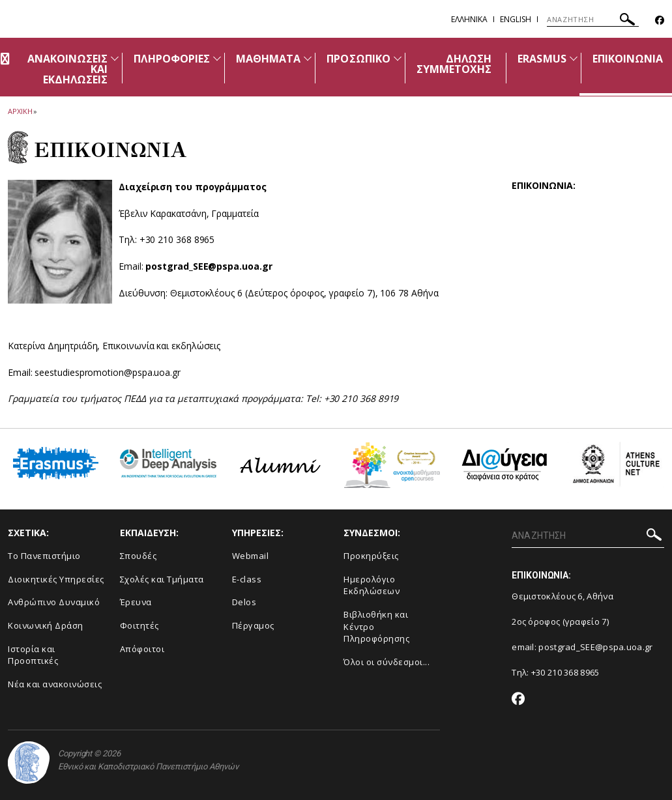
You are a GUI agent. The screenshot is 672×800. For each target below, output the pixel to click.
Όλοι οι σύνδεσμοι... (387, 662)
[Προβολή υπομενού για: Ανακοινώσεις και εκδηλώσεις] (115, 58)
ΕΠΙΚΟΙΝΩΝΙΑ (628, 59)
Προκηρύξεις (371, 556)
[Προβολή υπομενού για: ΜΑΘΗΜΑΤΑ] (308, 58)
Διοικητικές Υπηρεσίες (56, 579)
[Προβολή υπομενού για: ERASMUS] (574, 58)
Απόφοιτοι (142, 649)
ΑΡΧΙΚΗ (20, 111)
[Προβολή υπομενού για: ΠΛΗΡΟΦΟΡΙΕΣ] (217, 58)
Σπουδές (139, 556)
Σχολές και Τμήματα (162, 579)
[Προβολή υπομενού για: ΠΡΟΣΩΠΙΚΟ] (398, 58)
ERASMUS (542, 59)
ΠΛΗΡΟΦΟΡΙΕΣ (172, 59)
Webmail (251, 556)
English (516, 19)
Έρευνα (136, 602)
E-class (247, 579)
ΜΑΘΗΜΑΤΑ (268, 59)
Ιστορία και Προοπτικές (33, 655)
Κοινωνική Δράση (46, 625)
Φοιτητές (139, 625)
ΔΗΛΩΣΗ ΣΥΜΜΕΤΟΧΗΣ (454, 64)
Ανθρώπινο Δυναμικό (54, 602)
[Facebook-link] (660, 21)
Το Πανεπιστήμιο (44, 556)
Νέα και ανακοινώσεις (55, 684)
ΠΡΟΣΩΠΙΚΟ (358, 59)
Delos (244, 602)
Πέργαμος (253, 625)
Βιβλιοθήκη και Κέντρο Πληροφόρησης (376, 626)
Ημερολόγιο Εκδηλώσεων (372, 585)
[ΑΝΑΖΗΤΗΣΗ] (593, 20)
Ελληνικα (469, 19)
